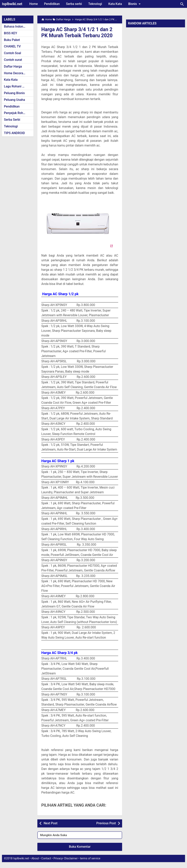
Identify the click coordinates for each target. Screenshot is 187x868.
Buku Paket (12, 40)
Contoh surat (13, 60)
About (35, 864)
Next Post (51, 829)
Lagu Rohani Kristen (18, 86)
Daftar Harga (13, 66)
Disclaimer (71, 864)
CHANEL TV (12, 46)
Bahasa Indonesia (16, 26)
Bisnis (135, 4)
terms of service (90, 864)
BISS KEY (11, 33)
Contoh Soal (12, 53)
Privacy (58, 864)
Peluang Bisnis (14, 93)
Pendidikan (52, 4)
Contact (46, 864)
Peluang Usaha (14, 100)
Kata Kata (115, 4)
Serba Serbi (12, 120)
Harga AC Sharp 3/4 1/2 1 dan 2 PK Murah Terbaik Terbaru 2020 (78, 35)
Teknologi (95, 4)
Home (34, 4)
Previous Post (106, 829)
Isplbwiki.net (12, 4)
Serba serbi (74, 4)
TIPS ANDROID (14, 133)
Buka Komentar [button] (80, 853)
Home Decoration (16, 73)
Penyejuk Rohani (16, 113)
